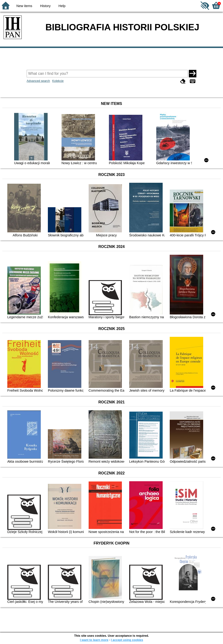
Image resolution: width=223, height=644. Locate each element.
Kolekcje (58, 81)
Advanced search (38, 81)
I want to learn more (94, 640)
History (45, 6)
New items (24, 6)
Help (62, 6)
